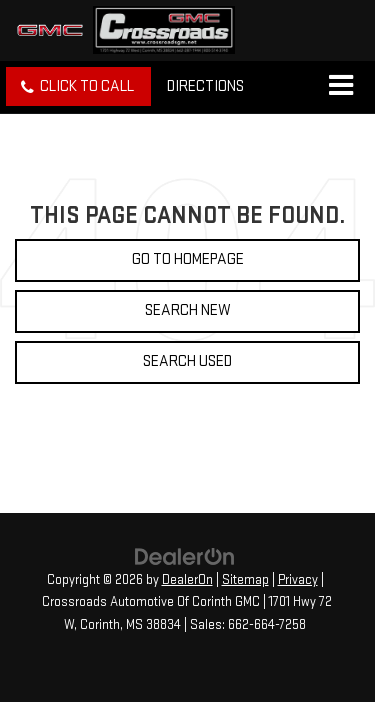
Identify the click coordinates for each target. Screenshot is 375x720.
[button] (78, 86)
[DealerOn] (185, 556)
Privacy (298, 580)
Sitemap (245, 580)
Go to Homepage (188, 259)
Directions (205, 86)
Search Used (187, 361)
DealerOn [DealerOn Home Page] (187, 580)
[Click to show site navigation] (340, 87)
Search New (188, 310)
